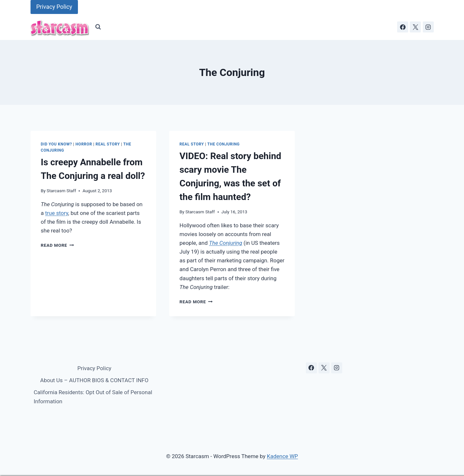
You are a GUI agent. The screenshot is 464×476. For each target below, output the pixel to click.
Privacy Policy (54, 7)
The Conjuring (223, 144)
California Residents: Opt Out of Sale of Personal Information (93, 397)
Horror (84, 144)
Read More (57, 245)
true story (57, 213)
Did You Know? (56, 144)
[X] (415, 27)
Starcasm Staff (62, 191)
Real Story (108, 144)
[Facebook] (403, 27)
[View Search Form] (98, 27)
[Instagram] (428, 27)
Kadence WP (282, 456)
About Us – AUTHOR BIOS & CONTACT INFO (94, 380)
